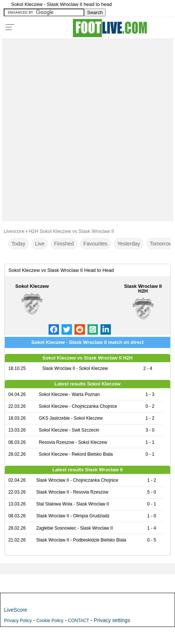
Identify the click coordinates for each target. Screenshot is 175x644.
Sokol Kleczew (32, 286)
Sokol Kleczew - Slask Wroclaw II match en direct (87, 342)
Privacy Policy (18, 621)
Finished (64, 244)
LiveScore (16, 610)
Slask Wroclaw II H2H (143, 289)
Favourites (95, 244)
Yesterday (129, 244)
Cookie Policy (50, 621)
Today (18, 244)
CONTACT (78, 621)
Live (40, 244)
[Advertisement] (87, 128)
